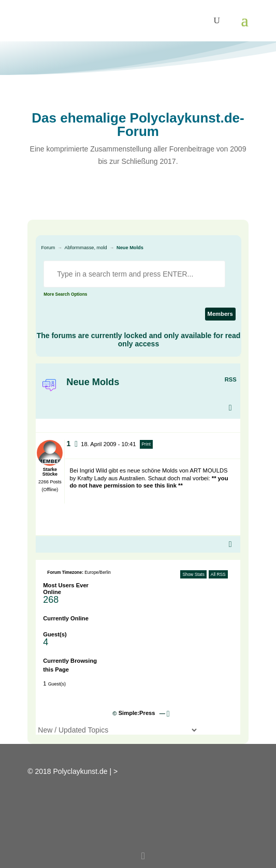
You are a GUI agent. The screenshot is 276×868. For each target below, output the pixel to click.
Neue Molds (130, 248)
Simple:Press (137, 713)
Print (146, 444)
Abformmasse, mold (86, 248)
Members (220, 314)
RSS (231, 379)
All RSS (218, 574)
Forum (48, 248)
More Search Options (65, 294)
